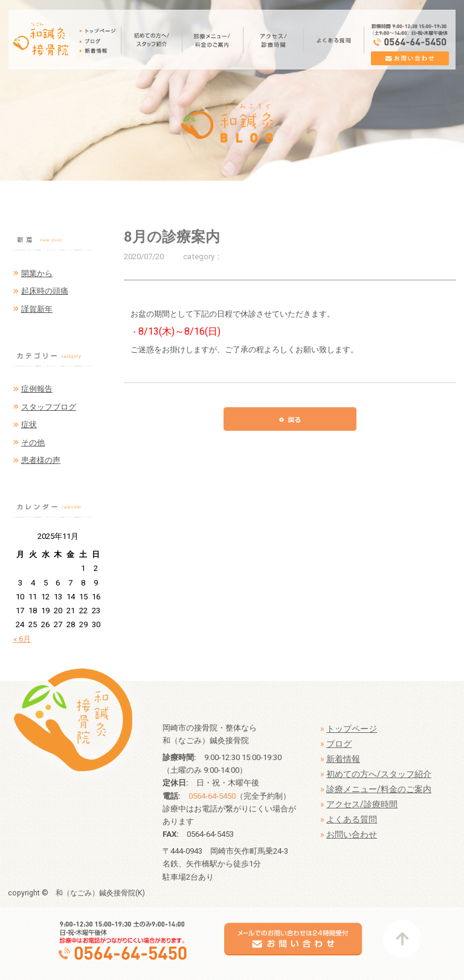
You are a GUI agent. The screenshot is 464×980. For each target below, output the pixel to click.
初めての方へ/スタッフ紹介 (379, 774)
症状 (29, 424)
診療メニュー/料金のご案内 (379, 789)
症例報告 (37, 389)
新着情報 (343, 759)
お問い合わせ (352, 834)
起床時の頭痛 (45, 291)
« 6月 (22, 639)
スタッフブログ (49, 407)
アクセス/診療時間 (362, 804)
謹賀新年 (37, 309)
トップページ (352, 729)
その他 (33, 443)
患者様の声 (41, 460)
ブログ (339, 744)
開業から (37, 273)
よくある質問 (352, 819)
